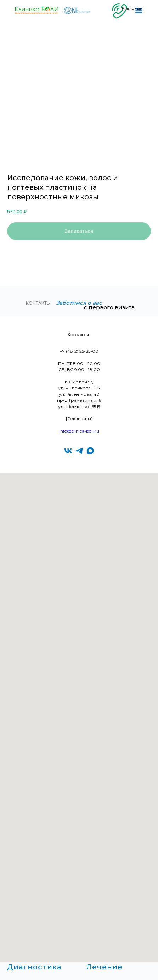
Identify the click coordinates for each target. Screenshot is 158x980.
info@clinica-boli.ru (79, 431)
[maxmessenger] (90, 451)
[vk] (68, 451)
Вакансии (132, 9)
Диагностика (34, 967)
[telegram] (79, 451)
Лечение (104, 967)
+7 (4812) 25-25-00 (79, 351)
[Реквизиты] (79, 419)
